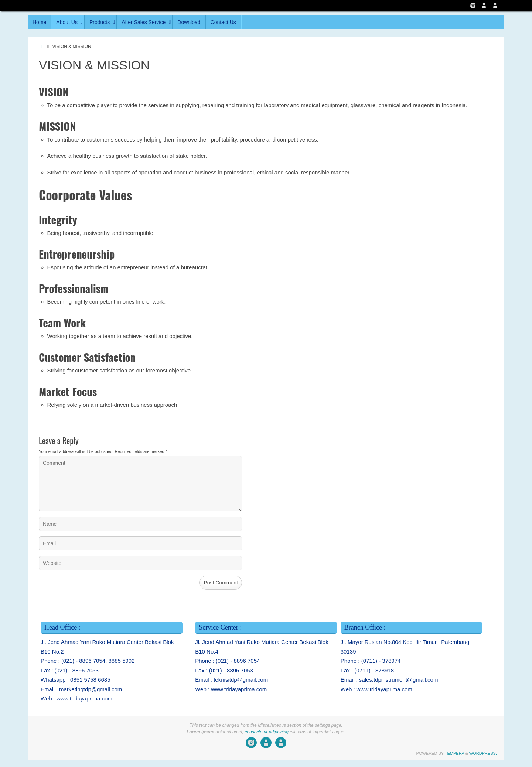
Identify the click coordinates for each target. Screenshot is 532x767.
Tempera (455, 753)
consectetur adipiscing (267, 732)
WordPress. (483, 753)
